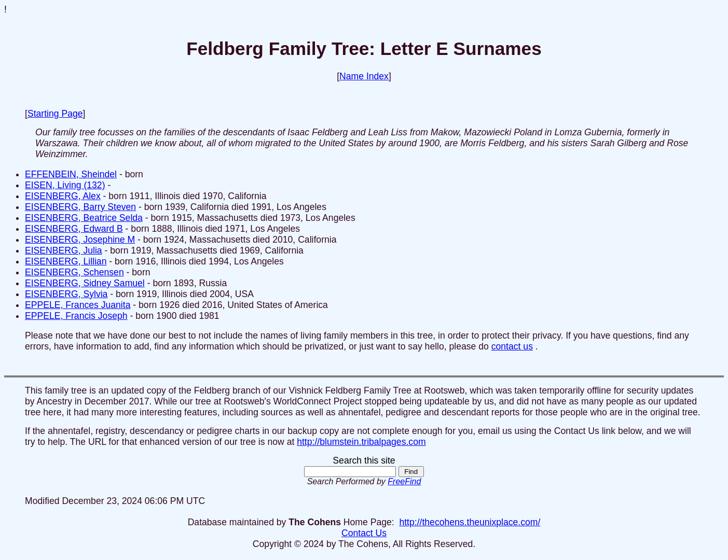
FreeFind (404, 481)
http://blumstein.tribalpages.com (361, 442)
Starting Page (55, 114)
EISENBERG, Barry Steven (80, 207)
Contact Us (364, 533)
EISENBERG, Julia (64, 250)
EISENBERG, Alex (63, 196)
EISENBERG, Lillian (66, 261)
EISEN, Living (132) (65, 185)
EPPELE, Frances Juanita (78, 305)
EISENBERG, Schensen (74, 272)
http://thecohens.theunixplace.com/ (470, 522)
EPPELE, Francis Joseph (76, 316)
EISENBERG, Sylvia (66, 294)
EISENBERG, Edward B (74, 229)
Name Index (364, 76)
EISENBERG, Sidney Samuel (85, 283)
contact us (512, 346)
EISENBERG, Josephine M (80, 240)
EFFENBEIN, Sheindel (71, 174)
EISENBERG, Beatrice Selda (84, 218)
